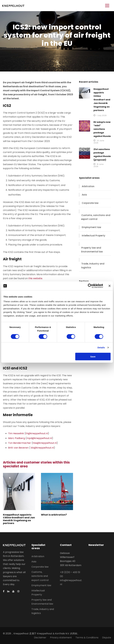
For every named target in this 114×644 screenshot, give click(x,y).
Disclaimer (40, 638)
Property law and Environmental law (92, 250)
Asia (84, 195)
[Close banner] (110, 286)
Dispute (107, 638)
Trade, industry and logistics (93, 266)
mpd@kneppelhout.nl (39, 438)
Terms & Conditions (87, 638)
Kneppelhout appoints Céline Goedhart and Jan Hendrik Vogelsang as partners (19, 519)
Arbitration (88, 186)
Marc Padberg (17, 438)
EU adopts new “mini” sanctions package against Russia (102, 129)
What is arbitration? (54, 515)
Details (101, 347)
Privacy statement (61, 638)
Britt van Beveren (18, 448)
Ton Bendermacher (20, 443)
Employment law (91, 227)
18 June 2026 (99, 165)
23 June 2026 (99, 142)
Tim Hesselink (16, 433)
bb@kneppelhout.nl (42, 448)
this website (35, 278)
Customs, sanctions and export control (96, 217)
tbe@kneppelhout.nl (45, 443)
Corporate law (90, 203)
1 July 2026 (102, 115)
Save (93, 356)
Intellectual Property (94, 236)
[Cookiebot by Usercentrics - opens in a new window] (90, 286)
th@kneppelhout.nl (37, 433)
